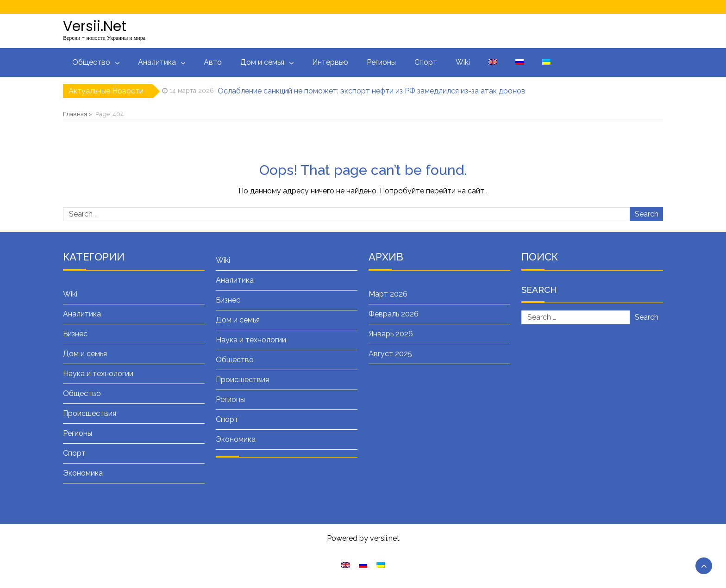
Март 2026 (388, 294)
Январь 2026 (391, 334)
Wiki (463, 62)
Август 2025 (390, 354)
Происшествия (90, 413)
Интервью (330, 62)
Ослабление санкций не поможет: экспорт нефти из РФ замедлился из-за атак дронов (372, 91)
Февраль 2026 (394, 314)
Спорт (426, 62)
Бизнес (75, 334)
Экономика (83, 473)
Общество (91, 62)
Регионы (381, 62)
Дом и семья (262, 62)
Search (647, 214)
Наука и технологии (98, 374)
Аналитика (157, 62)
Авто (213, 62)
